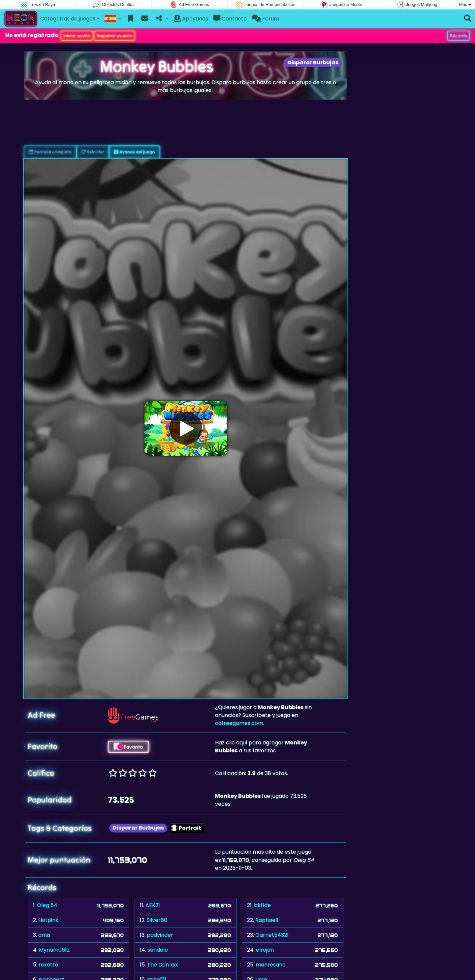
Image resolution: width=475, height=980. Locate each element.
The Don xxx (163, 965)
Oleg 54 (47, 905)
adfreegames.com (239, 723)
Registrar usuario (114, 36)
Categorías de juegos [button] (68, 19)
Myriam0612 (54, 950)
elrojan (265, 950)
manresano (271, 965)
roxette (48, 965)
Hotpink (48, 920)
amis (44, 935)
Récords (459, 36)
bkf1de (262, 905)
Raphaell (267, 920)
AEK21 (153, 905)
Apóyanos (191, 19)
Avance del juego (134, 152)
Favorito (128, 747)
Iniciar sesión (77, 36)
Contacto (230, 19)
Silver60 (157, 920)
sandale (158, 950)
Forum (266, 19)
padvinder (160, 935)
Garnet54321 (272, 935)
